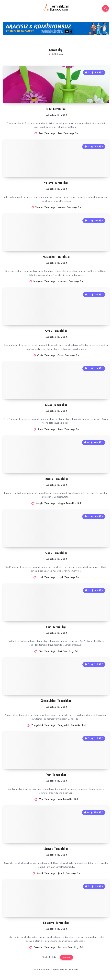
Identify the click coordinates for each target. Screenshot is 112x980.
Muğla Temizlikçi (56, 479)
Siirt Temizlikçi (56, 627)
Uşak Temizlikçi (56, 553)
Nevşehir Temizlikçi (56, 257)
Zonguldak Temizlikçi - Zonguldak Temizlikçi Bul (58, 726)
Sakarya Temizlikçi (56, 923)
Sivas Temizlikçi (56, 405)
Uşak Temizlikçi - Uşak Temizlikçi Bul (58, 578)
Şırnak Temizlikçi (56, 849)
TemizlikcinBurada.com (65, 970)
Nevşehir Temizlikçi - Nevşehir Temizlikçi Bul (58, 282)
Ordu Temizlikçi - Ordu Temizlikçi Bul (58, 356)
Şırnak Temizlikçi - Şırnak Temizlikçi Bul (58, 874)
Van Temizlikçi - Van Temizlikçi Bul (58, 800)
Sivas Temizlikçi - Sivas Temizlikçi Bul (58, 430)
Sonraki (67, 957)
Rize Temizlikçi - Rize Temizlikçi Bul (58, 134)
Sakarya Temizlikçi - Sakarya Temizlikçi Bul (58, 948)
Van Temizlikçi (56, 775)
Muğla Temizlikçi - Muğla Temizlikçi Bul (58, 504)
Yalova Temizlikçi (56, 183)
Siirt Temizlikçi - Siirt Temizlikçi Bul (58, 652)
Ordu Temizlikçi (56, 331)
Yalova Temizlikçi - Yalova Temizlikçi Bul (58, 208)
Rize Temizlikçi (56, 109)
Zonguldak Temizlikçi (56, 701)
